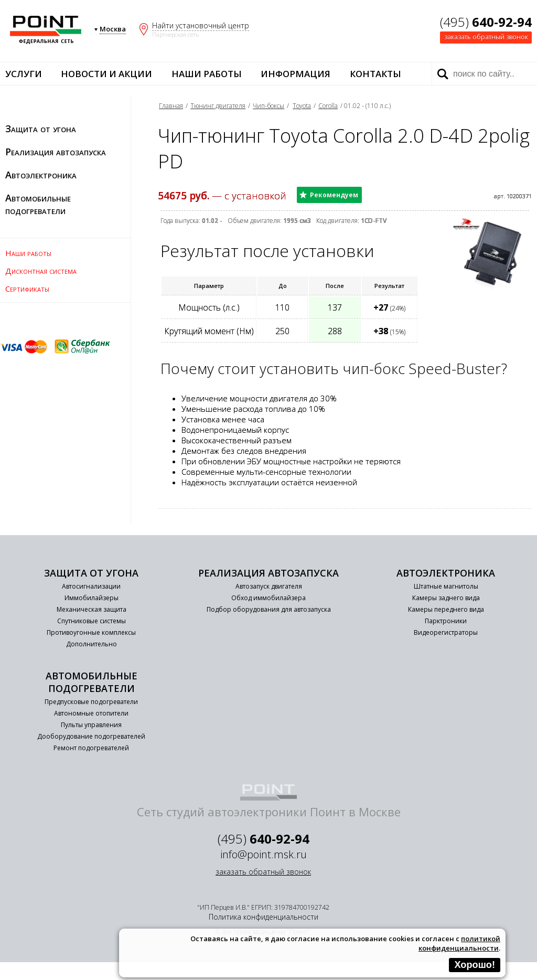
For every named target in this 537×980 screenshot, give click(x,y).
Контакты (375, 74)
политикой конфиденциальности (459, 943)
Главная (171, 106)
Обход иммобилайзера (268, 598)
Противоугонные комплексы (91, 632)
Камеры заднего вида (446, 598)
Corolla (328, 106)
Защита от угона (41, 129)
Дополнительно (92, 644)
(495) (486, 22)
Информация (296, 74)
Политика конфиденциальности (264, 917)
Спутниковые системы (92, 621)
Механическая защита (92, 609)
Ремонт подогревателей (91, 748)
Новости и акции (106, 74)
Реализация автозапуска (56, 152)
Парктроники (446, 621)
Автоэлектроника (41, 175)
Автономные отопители (91, 713)
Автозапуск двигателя (269, 586)
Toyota (302, 106)
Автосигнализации (91, 586)
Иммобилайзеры (92, 598)
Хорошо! (475, 965)
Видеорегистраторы (446, 632)
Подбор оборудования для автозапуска (269, 609)
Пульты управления (91, 725)
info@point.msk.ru (264, 854)
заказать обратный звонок (486, 37)
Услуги (24, 74)
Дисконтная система (41, 271)
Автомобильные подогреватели (38, 204)
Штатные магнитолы (446, 586)
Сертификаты (27, 289)
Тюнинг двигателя (218, 106)
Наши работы (207, 74)
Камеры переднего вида (446, 609)
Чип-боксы (268, 106)
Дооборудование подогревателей (91, 736)
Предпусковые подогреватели (91, 702)
